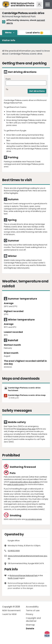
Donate (30, 628)
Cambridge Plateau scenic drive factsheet (24, 389)
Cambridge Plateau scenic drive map (27, 397)
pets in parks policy (16, 484)
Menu (8, 32)
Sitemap (30, 625)
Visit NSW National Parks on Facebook (5, 640)
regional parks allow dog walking (25, 482)
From (8, 79)
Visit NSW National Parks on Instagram (11, 640)
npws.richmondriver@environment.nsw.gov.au (28, 557)
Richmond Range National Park (24, 575)
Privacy (30, 614)
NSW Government (11, 610)
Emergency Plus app (26, 429)
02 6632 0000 (14, 551)
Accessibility (32, 607)
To (7, 89)
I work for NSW (9, 614)
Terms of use (33, 610)
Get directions (37, 91)
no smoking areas (34, 519)
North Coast (13, 578)
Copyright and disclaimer (33, 619)
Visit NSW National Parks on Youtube (17, 640)
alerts (34, 33)
